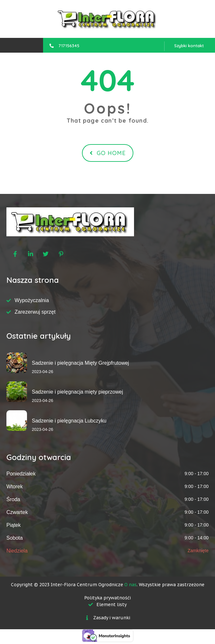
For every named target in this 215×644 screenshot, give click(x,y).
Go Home (108, 153)
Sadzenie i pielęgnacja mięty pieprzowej (77, 392)
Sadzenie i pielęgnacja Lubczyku (69, 421)
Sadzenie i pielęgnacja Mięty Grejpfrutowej (80, 363)
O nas (130, 585)
